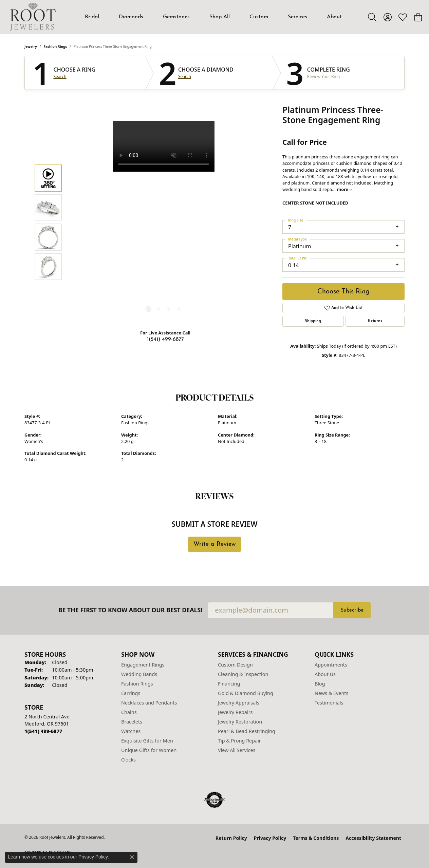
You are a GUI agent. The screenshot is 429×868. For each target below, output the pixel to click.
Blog (320, 684)
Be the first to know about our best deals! (130, 610)
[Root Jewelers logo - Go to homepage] (33, 17)
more (344, 189)
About (334, 17)
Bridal (92, 17)
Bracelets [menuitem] (132, 722)
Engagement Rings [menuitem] (143, 665)
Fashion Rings (55, 46)
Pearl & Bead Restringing (247, 731)
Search (60, 77)
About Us (325, 674)
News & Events (331, 693)
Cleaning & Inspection (243, 674)
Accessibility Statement (373, 838)
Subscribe (352, 610)
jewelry (31, 46)
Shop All (220, 17)
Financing (229, 684)
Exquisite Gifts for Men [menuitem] (147, 741)
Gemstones (176, 17)
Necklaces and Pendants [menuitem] (149, 703)
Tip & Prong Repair (239, 741)
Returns (375, 321)
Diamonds (131, 17)
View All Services (237, 750)
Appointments (331, 665)
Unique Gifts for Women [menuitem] (149, 750)
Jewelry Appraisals (239, 703)
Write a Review (214, 544)
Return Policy (231, 838)
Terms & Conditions (316, 838)
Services (297, 17)
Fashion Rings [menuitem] (137, 684)
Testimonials (329, 703)
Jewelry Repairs (235, 712)
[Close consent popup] (132, 857)
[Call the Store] (43, 731)
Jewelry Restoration (240, 722)
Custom (259, 17)
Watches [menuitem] (131, 731)
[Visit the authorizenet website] (214, 800)
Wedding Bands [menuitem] (139, 674)
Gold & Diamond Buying (246, 693)
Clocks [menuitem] (128, 760)
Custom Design (235, 665)
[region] (164, 223)
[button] (372, 17)
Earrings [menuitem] (131, 693)
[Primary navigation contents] (213, 17)
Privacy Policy (270, 838)
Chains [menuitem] (129, 712)
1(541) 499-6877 (165, 340)
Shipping (313, 321)
